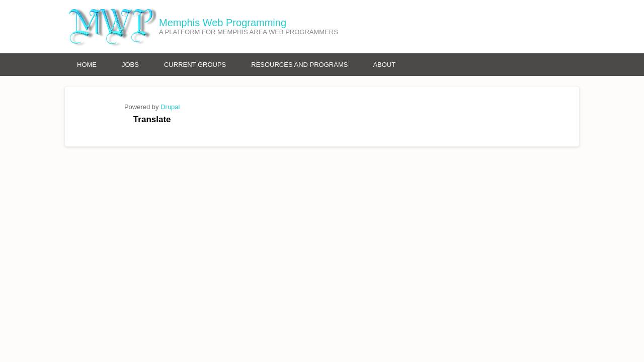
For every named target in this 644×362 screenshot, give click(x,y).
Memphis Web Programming (223, 23)
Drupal (170, 107)
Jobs (130, 65)
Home (87, 65)
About (384, 65)
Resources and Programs (299, 65)
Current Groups (195, 65)
